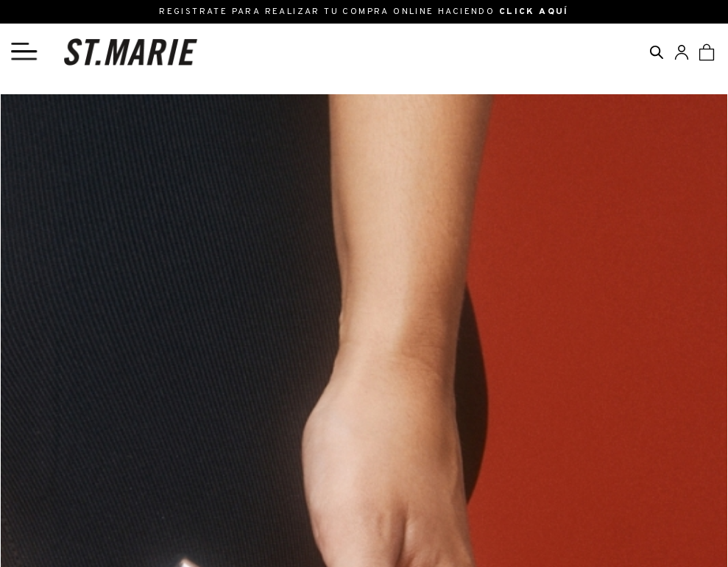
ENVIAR (522, 411)
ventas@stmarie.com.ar (87, 511)
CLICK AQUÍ (534, 12)
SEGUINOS (638, 476)
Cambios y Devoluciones (324, 511)
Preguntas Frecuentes (318, 525)
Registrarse (290, 496)
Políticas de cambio (50, 242)
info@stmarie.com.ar (79, 496)
